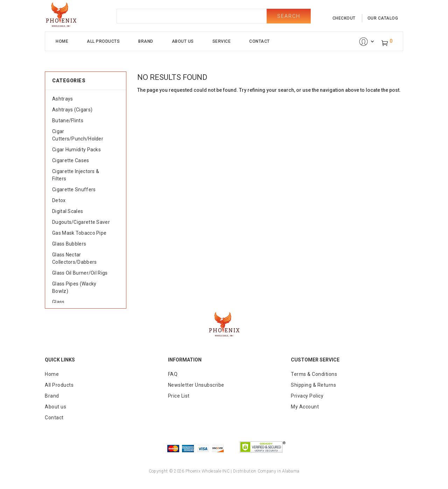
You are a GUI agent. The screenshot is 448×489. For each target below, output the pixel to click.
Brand (146, 41)
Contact (260, 41)
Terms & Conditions (314, 374)
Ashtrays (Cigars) (72, 110)
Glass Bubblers (69, 244)
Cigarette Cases (71, 160)
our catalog (383, 18)
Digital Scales (68, 211)
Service (222, 41)
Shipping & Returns (313, 385)
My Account (305, 407)
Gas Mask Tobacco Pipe (79, 233)
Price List (179, 396)
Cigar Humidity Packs (76, 150)
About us (55, 407)
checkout (344, 18)
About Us (183, 41)
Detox (59, 200)
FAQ (173, 374)
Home (62, 41)
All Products (103, 41)
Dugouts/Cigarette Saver (81, 222)
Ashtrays (62, 99)
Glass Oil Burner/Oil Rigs (80, 273)
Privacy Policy (307, 396)
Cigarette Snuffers (74, 190)
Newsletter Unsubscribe (196, 385)
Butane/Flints (68, 120)
